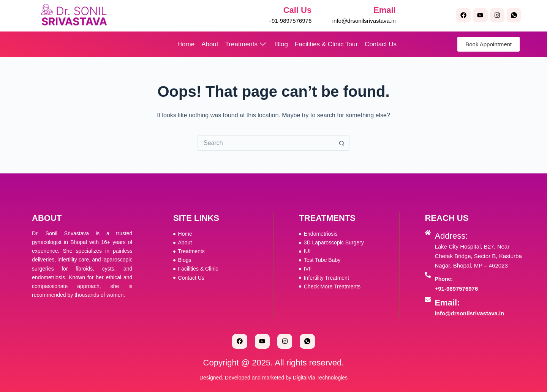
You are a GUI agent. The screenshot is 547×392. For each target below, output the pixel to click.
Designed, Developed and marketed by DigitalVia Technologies (273, 378)
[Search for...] (266, 143)
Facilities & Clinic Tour (326, 44)
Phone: (443, 279)
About (210, 44)
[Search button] (342, 143)
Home (186, 44)
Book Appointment (489, 44)
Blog (281, 44)
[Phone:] (428, 275)
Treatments (246, 44)
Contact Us (381, 44)
